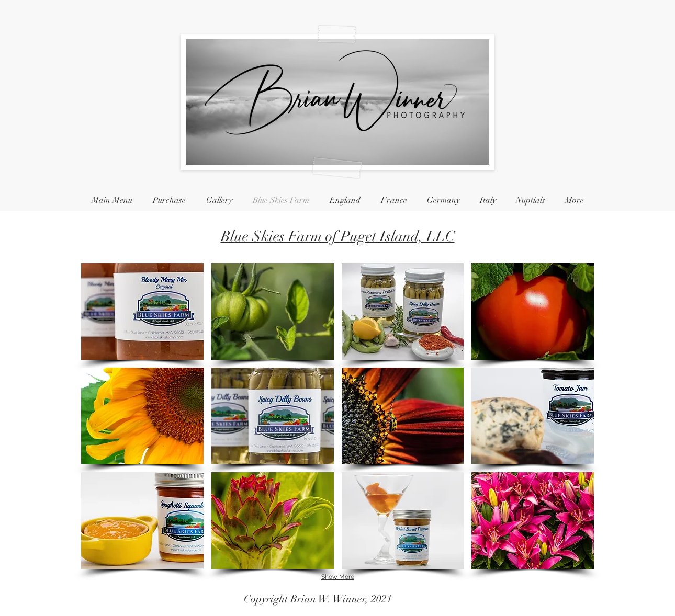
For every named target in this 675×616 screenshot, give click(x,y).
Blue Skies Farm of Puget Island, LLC (338, 236)
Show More (338, 577)
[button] (142, 311)
